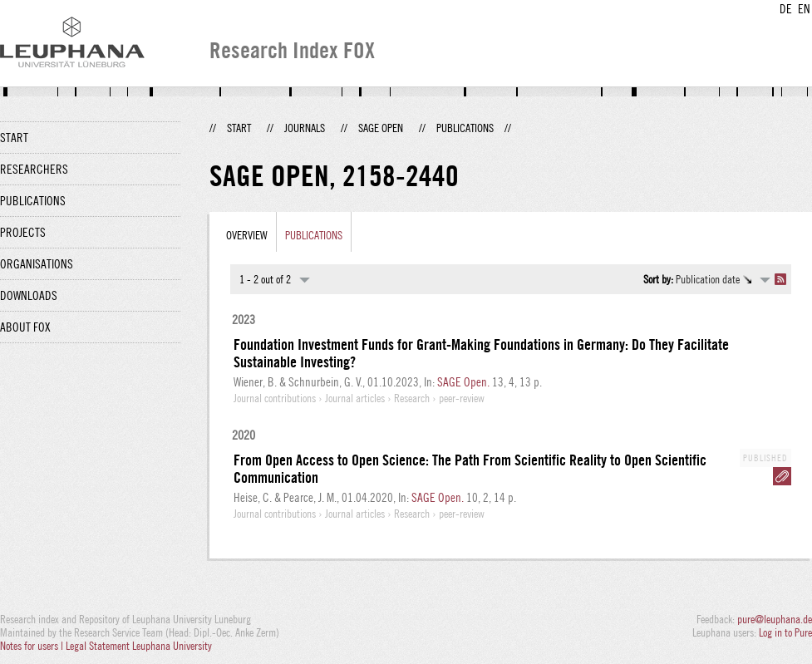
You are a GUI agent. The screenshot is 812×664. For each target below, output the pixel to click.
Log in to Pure (785, 632)
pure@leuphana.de (775, 619)
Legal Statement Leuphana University (139, 646)
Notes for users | (33, 646)
